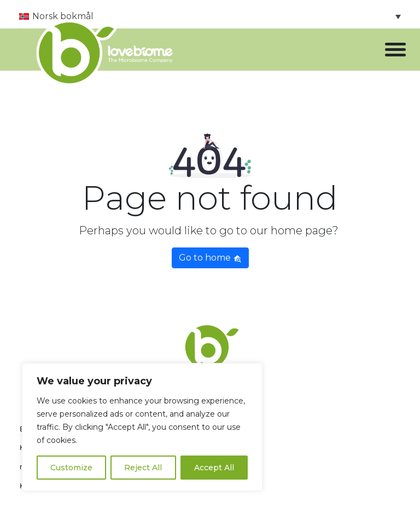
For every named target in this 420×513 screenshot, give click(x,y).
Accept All (214, 468)
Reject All (143, 468)
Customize (71, 468)
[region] (142, 427)
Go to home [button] (210, 258)
